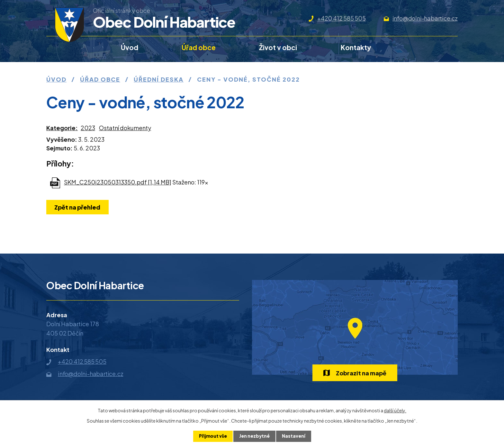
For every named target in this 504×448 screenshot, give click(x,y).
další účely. (395, 410)
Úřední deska (159, 79)
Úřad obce (199, 47)
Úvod (130, 47)
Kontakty (356, 47)
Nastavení (294, 436)
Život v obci (278, 47)
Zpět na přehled (78, 207)
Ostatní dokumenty (125, 128)
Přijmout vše (212, 436)
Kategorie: (62, 128)
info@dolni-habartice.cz (425, 18)
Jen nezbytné (255, 436)
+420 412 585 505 (342, 18)
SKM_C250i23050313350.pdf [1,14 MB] (118, 182)
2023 (88, 128)
